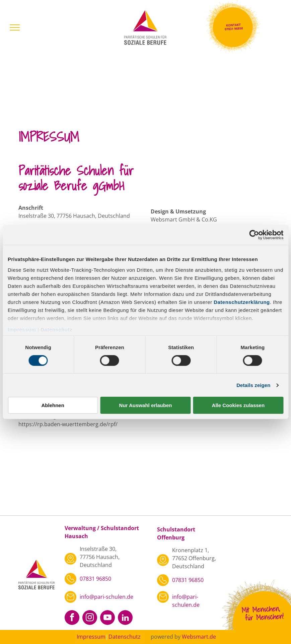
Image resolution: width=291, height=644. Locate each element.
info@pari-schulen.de (106, 597)
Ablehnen (53, 405)
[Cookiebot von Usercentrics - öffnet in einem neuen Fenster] (254, 235)
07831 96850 (95, 579)
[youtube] (107, 618)
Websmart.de (199, 637)
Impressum (22, 329)
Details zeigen (253, 385)
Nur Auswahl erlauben (146, 405)
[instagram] (90, 618)
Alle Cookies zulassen (238, 405)
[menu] (15, 27)
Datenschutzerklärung (242, 302)
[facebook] (72, 618)
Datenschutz (56, 329)
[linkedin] (125, 618)
